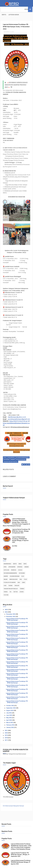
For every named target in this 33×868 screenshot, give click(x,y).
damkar (26, 561)
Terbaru (22, 583)
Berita (12, 9)
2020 (6, 727)
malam (6, 574)
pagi (21, 574)
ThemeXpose (13, 866)
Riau (19, 577)
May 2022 (9, 712)
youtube (6, 589)
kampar (13, 455)
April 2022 (9, 715)
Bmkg (20, 558)
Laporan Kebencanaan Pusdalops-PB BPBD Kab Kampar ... (17, 614)
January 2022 (10, 722)
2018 (6, 732)
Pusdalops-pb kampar (10, 577)
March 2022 (10, 717)
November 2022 (11, 611)
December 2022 (11, 609)
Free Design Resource (23, 866)
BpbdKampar (11, 453)
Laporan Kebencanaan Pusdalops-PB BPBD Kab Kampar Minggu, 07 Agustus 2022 (21, 857)
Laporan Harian (22, 9)
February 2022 (11, 720)
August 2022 (10, 705)
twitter (15, 586)
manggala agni (13, 574)
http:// (12, 416)
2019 (6, 730)
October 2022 (10, 700)
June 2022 (9, 710)
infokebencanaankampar (22, 453)
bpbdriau (20, 561)
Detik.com (6, 565)
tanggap (17, 580)
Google (20, 565)
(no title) (15, 540)
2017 (6, 735)
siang (24, 577)
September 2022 (11, 703)
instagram (6, 455)
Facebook (14, 565)
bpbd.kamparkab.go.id (22, 416)
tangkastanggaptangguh (11, 457)
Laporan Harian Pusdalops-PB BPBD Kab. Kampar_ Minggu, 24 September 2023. (21, 526)
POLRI (25, 574)
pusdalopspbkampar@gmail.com (19, 414)
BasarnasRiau (7, 558)
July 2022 (9, 707)
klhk (23, 571)
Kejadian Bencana (21, 455)
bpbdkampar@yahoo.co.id (17, 412)
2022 (6, 607)
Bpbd (5, 453)
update (22, 586)
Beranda (5, 9)
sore (5, 580)
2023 (6, 604)
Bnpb (25, 558)
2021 (6, 725)
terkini (6, 586)
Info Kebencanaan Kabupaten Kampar (13, 800)
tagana (10, 580)
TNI (10, 586)
